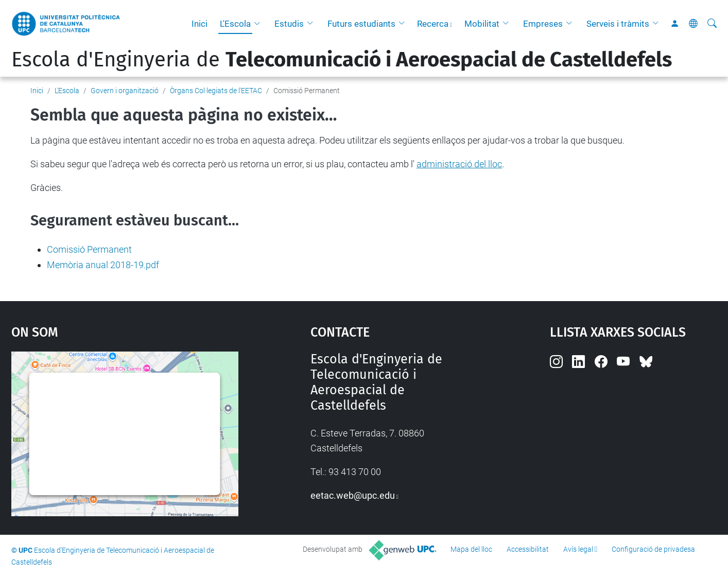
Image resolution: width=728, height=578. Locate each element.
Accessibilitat (528, 549)
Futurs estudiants (361, 24)
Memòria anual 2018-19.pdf (103, 265)
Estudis (289, 24)
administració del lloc (459, 164)
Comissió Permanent (89, 249)
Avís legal (578, 549)
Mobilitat (482, 24)
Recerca (433, 24)
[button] (259, 24)
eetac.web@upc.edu (353, 495)
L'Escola (235, 24)
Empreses (543, 24)
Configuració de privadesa (653, 549)
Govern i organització (125, 91)
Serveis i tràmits (618, 24)
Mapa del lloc (471, 549)
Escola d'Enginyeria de (342, 60)
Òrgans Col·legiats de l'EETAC (216, 91)
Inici (200, 24)
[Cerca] (712, 24)
